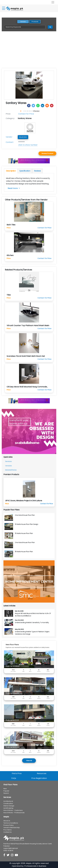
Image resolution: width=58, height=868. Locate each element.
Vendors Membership (12, 828)
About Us (7, 821)
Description (11, 171)
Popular (6, 791)
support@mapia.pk (11, 848)
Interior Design (9, 806)
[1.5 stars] (25, 111)
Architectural (8, 801)
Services (8, 461)
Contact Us (8, 832)
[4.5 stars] (31, 111)
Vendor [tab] (23, 22)
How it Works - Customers (13, 810)
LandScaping (8, 808)
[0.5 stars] (24, 111)
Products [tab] (35, 22)
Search (6, 793)
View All (29, 761)
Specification (25, 171)
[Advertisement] (29, 51)
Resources (42, 773)
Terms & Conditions (11, 823)
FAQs (14, 778)
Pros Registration (39, 778)
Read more (14, 188)
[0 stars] (23, 111)
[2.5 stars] (27, 111)
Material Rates (11, 470)
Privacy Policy (8, 825)
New (5, 789)
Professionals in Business (35, 866)
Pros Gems (8, 830)
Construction (8, 803)
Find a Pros (17, 773)
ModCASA (23, 137)
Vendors (8, 466)
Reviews (37, 171)
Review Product (47, 153)
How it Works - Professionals (14, 813)
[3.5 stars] (29, 111)
